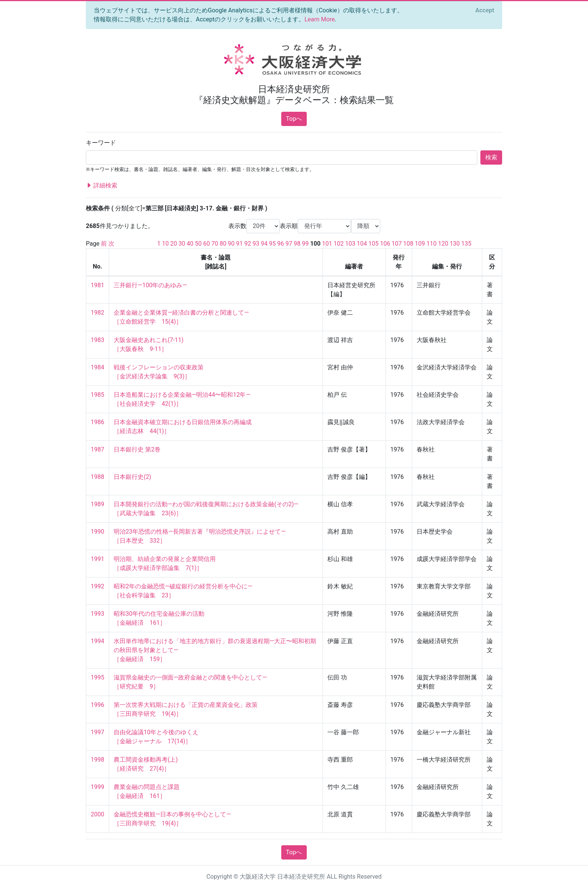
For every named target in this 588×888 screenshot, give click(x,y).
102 (339, 244)
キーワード (101, 143)
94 (264, 244)
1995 (97, 677)
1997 (97, 732)
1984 (97, 367)
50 (198, 244)
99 (305, 244)
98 (297, 244)
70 (215, 244)
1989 (97, 504)
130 (455, 244)
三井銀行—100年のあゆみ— (150, 285)
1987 (97, 449)
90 (231, 244)
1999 (97, 787)
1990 (97, 532)
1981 (97, 285)
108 (408, 244)
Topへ (294, 119)
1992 (97, 586)
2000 (97, 814)
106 (385, 244)
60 (207, 244)
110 (431, 244)
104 (362, 244)
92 (248, 244)
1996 (97, 705)
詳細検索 (102, 186)
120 (443, 244)
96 (280, 244)
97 (289, 244)
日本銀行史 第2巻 (137, 449)
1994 (97, 641)
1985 (97, 395)
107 (397, 244)
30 (182, 244)
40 (190, 244)
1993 (97, 614)
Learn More (320, 19)
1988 (97, 477)
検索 (491, 157)
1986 (97, 422)
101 (327, 244)
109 (420, 244)
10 (165, 244)
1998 (97, 760)
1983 (97, 340)
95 (272, 244)
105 (373, 244)
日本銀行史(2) (132, 477)
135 (466, 244)
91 (240, 244)
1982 (97, 313)
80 (223, 244)
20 (174, 244)
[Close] (485, 10)
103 (350, 244)
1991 (97, 559)
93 (256, 244)
